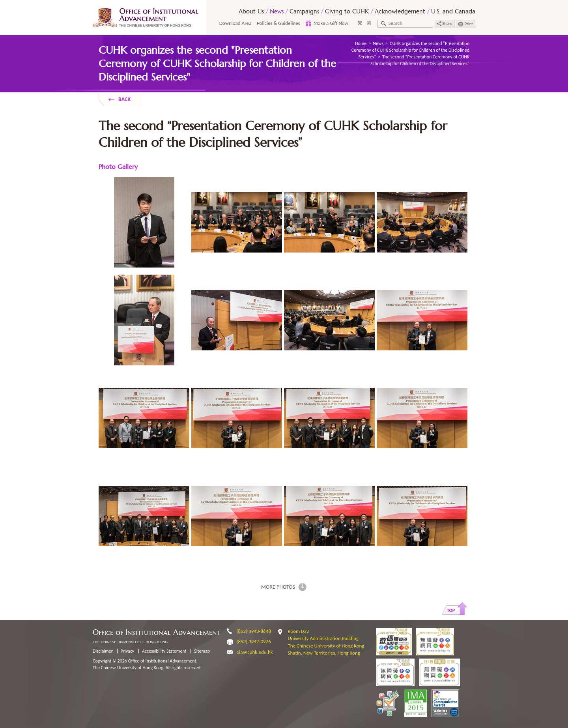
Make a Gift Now (331, 23)
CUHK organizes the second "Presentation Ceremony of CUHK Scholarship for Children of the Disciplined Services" (410, 50)
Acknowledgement (400, 11)
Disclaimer (103, 651)
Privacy (128, 651)
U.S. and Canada (453, 11)
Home (361, 43)
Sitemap (202, 651)
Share (445, 23)
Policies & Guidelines (278, 23)
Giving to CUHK (347, 11)
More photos (278, 587)
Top (451, 610)
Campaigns (304, 11)
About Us (251, 11)
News (277, 11)
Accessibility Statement (164, 651)
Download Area (235, 23)
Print (469, 24)
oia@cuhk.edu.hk (255, 652)
